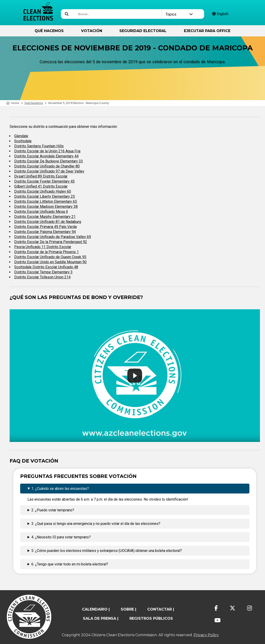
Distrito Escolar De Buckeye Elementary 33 (49, 161)
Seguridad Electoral (143, 31)
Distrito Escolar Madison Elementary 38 (46, 207)
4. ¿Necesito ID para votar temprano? (61, 537)
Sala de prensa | (101, 618)
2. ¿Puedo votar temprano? (53, 510)
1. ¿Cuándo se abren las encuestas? (60, 489)
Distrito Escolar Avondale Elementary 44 (46, 156)
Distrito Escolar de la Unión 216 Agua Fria (47, 151)
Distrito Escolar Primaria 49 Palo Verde (46, 227)
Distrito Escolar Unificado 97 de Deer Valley (49, 171)
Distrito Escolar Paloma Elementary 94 (45, 232)
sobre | (128, 609)
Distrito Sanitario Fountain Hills (39, 146)
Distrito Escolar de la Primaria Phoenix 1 (46, 252)
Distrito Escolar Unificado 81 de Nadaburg (48, 222)
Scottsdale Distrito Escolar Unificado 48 (46, 267)
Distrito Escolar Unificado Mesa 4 (41, 212)
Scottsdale (23, 141)
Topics (179, 14)
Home (13, 103)
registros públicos (151, 618)
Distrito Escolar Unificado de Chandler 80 (47, 166)
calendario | (96, 609)
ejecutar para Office (207, 31)
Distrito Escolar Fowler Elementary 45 (44, 181)
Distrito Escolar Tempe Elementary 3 (43, 272)
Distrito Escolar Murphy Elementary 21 (45, 217)
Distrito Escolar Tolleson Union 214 (42, 277)
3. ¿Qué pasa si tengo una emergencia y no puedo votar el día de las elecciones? (96, 524)
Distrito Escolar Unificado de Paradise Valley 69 (53, 237)
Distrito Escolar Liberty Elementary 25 (45, 196)
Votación (92, 31)
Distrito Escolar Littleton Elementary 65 (46, 201)
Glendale (21, 136)
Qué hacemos (49, 31)
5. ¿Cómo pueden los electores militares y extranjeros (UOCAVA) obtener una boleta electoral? (107, 551)
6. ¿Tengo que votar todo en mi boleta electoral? (70, 564)
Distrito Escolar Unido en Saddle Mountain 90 (50, 262)
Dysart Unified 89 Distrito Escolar (41, 176)
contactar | (161, 609)
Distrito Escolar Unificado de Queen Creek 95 (50, 257)
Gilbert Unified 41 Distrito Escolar (41, 186)
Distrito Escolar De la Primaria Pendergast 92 (51, 242)
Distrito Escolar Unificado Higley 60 (43, 191)
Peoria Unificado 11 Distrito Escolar (43, 247)
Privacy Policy (206, 635)
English (220, 14)
